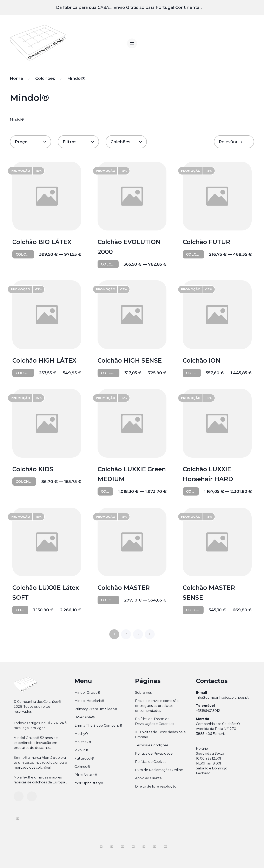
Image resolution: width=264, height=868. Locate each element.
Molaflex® (83, 741)
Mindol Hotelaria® (89, 700)
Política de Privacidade (154, 753)
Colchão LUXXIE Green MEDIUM (122, 474)
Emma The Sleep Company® (98, 725)
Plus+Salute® (86, 774)
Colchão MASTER (124, 587)
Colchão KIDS (33, 469)
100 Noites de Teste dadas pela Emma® (160, 734)
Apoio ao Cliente (148, 778)
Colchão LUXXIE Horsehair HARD (209, 474)
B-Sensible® (85, 717)
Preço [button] (21, 142)
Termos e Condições (152, 745)
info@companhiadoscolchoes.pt (222, 697)
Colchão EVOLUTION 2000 (130, 247)
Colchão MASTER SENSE (210, 592)
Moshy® (81, 733)
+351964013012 (208, 710)
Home (16, 78)
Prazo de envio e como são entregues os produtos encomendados (157, 705)
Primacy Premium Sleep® (96, 708)
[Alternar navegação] (132, 43)
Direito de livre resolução (156, 786)
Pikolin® (81, 750)
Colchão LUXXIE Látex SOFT (46, 592)
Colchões (45, 78)
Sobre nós (143, 692)
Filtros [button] (70, 142)
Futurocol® (84, 758)
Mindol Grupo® (87, 692)
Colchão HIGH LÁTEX (45, 360)
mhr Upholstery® (89, 782)
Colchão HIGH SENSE (130, 360)
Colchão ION (202, 360)
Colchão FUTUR (207, 242)
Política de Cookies (151, 761)
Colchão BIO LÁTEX (42, 242)
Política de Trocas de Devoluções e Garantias (154, 721)
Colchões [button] (120, 142)
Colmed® (82, 766)
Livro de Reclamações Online (159, 769)
